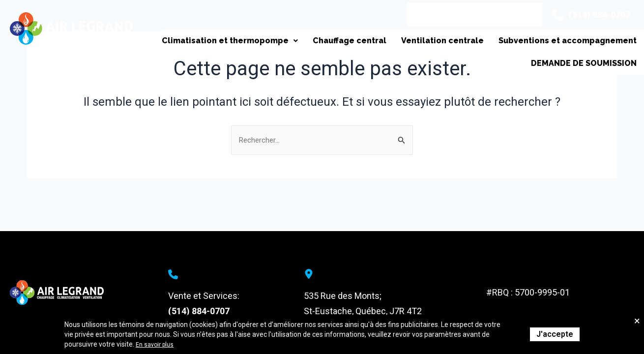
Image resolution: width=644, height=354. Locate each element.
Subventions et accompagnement (565, 45)
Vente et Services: (204, 296)
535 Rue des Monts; (343, 296)
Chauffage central (337, 45)
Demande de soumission (581, 78)
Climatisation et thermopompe (213, 45)
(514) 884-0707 (199, 311)
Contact (494, 15)
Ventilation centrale (435, 45)
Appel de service (426, 15)
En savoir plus (157, 344)
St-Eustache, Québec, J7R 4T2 (363, 311)
